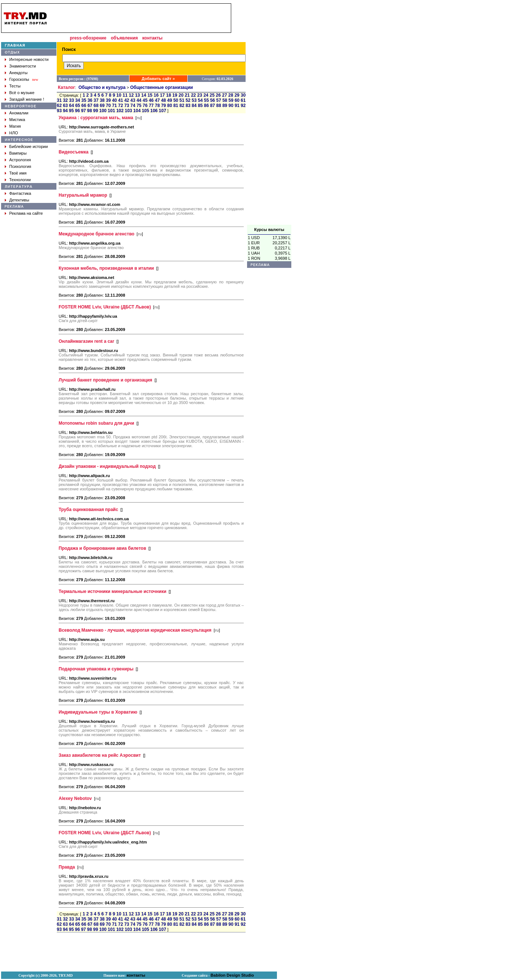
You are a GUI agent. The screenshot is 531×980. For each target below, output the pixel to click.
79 (164, 106)
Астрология (20, 160)
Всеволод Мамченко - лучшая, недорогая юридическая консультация (135, 630)
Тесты (15, 86)
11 (125, 95)
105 (145, 111)
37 (96, 100)
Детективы (19, 200)
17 (162, 95)
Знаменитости (22, 66)
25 (212, 95)
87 (213, 106)
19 (175, 95)
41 (120, 100)
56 (213, 100)
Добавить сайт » (158, 79)
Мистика (17, 120)
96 (77, 111)
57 (218, 100)
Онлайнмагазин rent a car (86, 341)
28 (231, 95)
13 (137, 95)
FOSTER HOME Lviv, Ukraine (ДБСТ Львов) (105, 307)
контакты (152, 38)
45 (145, 100)
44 (139, 100)
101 (111, 111)
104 (137, 111)
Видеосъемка (74, 152)
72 (120, 106)
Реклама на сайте (26, 213)
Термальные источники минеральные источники (112, 591)
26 (218, 95)
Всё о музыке (22, 93)
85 (200, 106)
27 (224, 95)
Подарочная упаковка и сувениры (96, 669)
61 (243, 100)
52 (188, 100)
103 (128, 111)
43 (133, 100)
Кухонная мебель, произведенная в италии (106, 268)
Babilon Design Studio (232, 975)
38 (102, 100)
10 (119, 95)
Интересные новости (29, 59)
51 (182, 100)
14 (144, 95)
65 (78, 106)
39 (108, 100)
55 (206, 100)
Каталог (67, 87)
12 (131, 95)
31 (59, 100)
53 (194, 100)
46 (151, 100)
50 (176, 100)
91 (237, 106)
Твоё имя (18, 173)
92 (243, 106)
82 (182, 106)
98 (89, 111)
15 (150, 95)
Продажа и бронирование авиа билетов (102, 548)
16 (156, 95)
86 (206, 106)
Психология (20, 166)
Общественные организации (162, 87)
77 (151, 106)
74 (133, 106)
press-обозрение (88, 38)
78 (157, 106)
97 (84, 111)
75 (139, 106)
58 (225, 100)
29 (237, 95)
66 (84, 106)
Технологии (20, 180)
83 (188, 106)
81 (176, 106)
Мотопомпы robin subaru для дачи (96, 423)
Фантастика (20, 193)
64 (71, 106)
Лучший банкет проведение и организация (105, 380)
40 (114, 100)
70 (108, 106)
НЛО (14, 133)
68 (96, 106)
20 (181, 95)
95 (71, 111)
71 (114, 106)
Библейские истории (29, 146)
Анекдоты (18, 73)
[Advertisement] (269, 114)
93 (59, 111)
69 (102, 106)
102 (120, 111)
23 (200, 95)
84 (194, 106)
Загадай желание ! (27, 99)
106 (154, 111)
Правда (67, 867)
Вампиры (18, 153)
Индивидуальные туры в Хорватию (98, 712)
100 (103, 111)
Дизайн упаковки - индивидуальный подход (107, 466)
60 (237, 100)
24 (206, 95)
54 (200, 100)
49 (169, 100)
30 (243, 95)
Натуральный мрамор (83, 195)
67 (90, 106)
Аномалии (19, 113)
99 (96, 111)
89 (225, 106)
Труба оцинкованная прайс (88, 510)
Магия (15, 126)
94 (65, 111)
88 (218, 106)
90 (231, 106)
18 (168, 95)
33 (71, 100)
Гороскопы (19, 79)
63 (65, 106)
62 (59, 106)
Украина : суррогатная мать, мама (96, 118)
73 (127, 106)
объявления (124, 38)
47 (157, 100)
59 (231, 100)
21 (187, 95)
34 (78, 100)
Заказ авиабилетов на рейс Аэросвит (100, 755)
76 (145, 106)
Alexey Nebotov (75, 798)
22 (193, 95)
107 (163, 111)
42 (127, 100)
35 (84, 100)
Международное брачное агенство (96, 234)
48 (164, 100)
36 (90, 100)
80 (169, 106)
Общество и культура (102, 87)
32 (65, 100)
